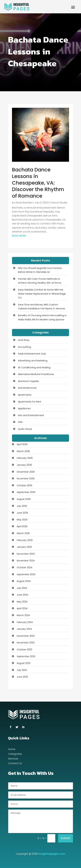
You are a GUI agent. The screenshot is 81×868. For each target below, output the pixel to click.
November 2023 (26, 643)
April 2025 (22, 526)
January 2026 (24, 465)
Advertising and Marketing (33, 361)
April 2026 (22, 444)
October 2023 (24, 650)
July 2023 (22, 670)
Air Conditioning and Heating (34, 367)
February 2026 (25, 458)
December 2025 (26, 472)
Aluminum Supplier (28, 381)
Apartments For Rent (30, 402)
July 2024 (22, 588)
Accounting (24, 347)
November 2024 (26, 561)
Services (13, 759)
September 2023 (26, 656)
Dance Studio (59, 203)
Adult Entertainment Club (32, 354)
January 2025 (24, 547)
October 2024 (24, 567)
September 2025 (26, 492)
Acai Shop (24, 340)
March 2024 (23, 615)
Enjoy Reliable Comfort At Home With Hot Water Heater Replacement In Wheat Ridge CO (42, 294)
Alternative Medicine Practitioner (36, 374)
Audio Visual (25, 429)
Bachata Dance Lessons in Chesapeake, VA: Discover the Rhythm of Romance (38, 183)
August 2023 (24, 663)
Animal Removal (27, 388)
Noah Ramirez (24, 203)
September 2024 (26, 574)
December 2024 (26, 554)
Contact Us (15, 764)
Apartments (25, 395)
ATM (20, 422)
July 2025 (22, 506)
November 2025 (26, 479)
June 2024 (22, 595)
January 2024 (24, 629)
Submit (66, 838)
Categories (15, 754)
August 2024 (24, 581)
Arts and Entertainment (31, 415)
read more (19, 236)
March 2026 (23, 451)
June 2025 (22, 513)
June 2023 (22, 677)
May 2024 (22, 602)
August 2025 (24, 499)
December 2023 (26, 636)
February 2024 (25, 622)
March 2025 (23, 533)
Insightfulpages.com (52, 854)
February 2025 (25, 540)
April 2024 (22, 608)
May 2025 (22, 520)
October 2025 (24, 485)
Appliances (24, 408)
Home (12, 750)
